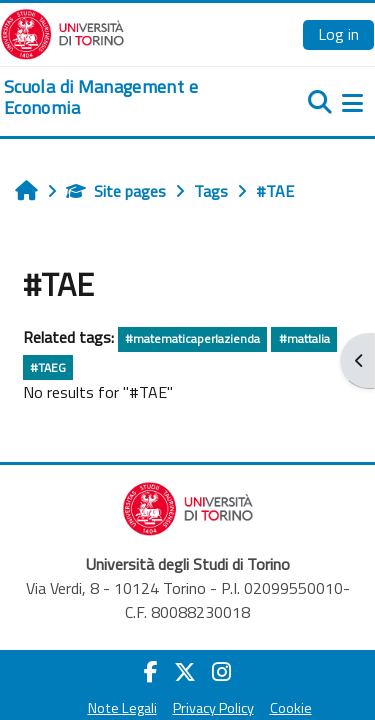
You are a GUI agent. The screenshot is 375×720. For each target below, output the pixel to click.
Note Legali (122, 708)
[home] (125, 97)
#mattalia (304, 338)
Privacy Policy (213, 708)
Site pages (116, 191)
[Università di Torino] (62, 32)
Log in (338, 34)
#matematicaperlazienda (192, 338)
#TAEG (48, 367)
